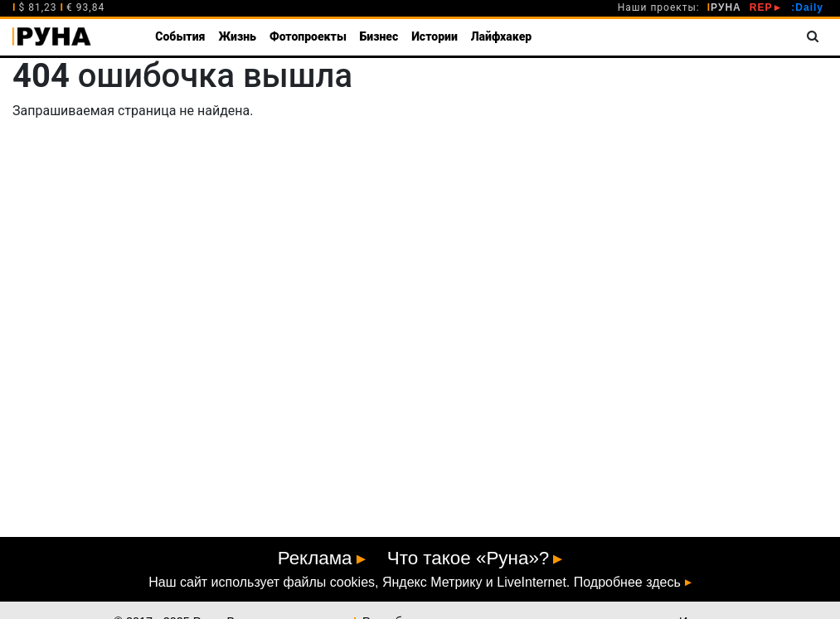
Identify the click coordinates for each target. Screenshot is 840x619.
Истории (435, 36)
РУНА (724, 7)
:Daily (807, 7)
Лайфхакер (501, 36)
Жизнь (237, 36)
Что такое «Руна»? (469, 558)
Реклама (315, 558)
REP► (767, 7)
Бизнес (379, 36)
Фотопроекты (308, 36)
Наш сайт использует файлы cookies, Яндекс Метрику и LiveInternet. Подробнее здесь (414, 583)
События (180, 36)
